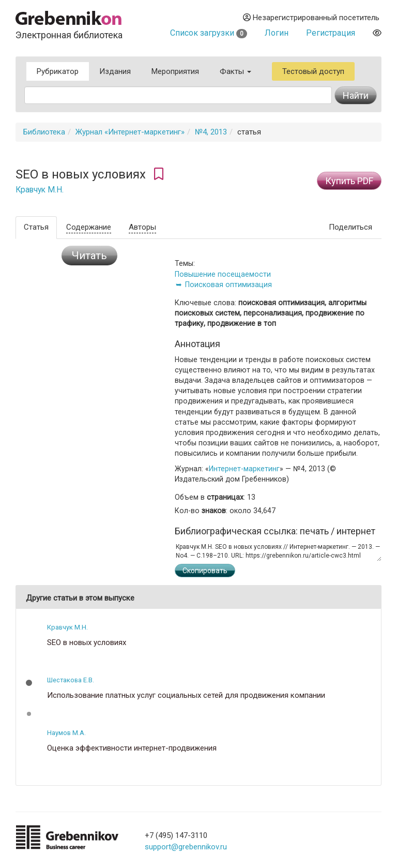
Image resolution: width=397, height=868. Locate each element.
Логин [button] (277, 33)
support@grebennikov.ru (186, 847)
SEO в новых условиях (87, 643)
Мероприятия (175, 71)
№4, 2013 (211, 132)
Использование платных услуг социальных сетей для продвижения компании (186, 695)
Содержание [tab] (89, 227)
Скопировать (205, 571)
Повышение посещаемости (223, 274)
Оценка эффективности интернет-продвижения (132, 748)
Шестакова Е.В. (71, 680)
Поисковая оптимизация (228, 285)
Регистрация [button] (331, 33)
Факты (235, 71)
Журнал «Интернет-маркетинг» (130, 132)
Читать (89, 256)
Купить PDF (349, 181)
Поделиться (350, 227)
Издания (115, 71)
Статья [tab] (36, 227)
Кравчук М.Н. (40, 190)
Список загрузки (209, 33)
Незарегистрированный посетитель (311, 18)
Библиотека (44, 132)
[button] (29, 683)
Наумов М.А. (66, 733)
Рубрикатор (58, 71)
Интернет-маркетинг (244, 469)
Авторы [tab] (142, 227)
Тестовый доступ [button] (313, 71)
